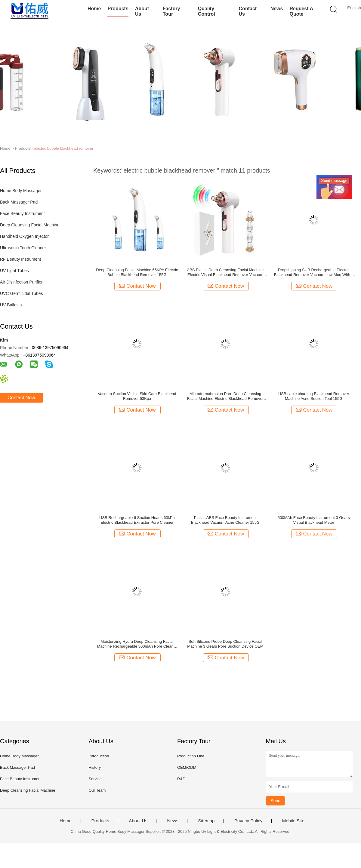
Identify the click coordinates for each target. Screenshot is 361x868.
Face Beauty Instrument (22, 213)
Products (118, 9)
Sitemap (206, 821)
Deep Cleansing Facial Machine (30, 225)
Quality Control (207, 11)
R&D (181, 779)
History (94, 767)
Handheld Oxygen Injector (24, 236)
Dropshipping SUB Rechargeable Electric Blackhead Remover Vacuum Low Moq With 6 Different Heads (314, 272)
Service (95, 779)
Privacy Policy (248, 821)
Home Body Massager (21, 191)
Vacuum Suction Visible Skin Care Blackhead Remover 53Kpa (137, 396)
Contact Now (21, 398)
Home (94, 9)
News (277, 9)
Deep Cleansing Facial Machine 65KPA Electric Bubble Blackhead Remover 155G (137, 272)
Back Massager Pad (19, 202)
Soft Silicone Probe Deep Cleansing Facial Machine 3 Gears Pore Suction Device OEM (225, 644)
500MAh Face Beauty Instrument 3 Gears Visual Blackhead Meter (314, 520)
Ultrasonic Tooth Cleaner (23, 248)
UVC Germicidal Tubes (21, 293)
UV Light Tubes (14, 271)
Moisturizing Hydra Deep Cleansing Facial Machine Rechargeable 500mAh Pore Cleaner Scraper (137, 644)
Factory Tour (171, 11)
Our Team (97, 790)
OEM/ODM (187, 767)
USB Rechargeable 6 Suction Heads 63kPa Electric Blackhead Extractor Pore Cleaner (137, 520)
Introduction (99, 756)
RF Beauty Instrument (20, 259)
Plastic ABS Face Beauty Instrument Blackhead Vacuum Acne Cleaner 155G (225, 520)
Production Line (191, 756)
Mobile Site (293, 821)
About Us (142, 11)
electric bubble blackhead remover (63, 148)
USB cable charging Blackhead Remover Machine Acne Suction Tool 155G (314, 396)
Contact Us (248, 11)
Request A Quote (301, 11)
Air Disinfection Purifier (21, 282)
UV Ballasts (11, 305)
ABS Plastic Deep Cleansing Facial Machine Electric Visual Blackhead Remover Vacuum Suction (225, 272)
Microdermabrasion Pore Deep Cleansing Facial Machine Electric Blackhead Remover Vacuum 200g (225, 396)
